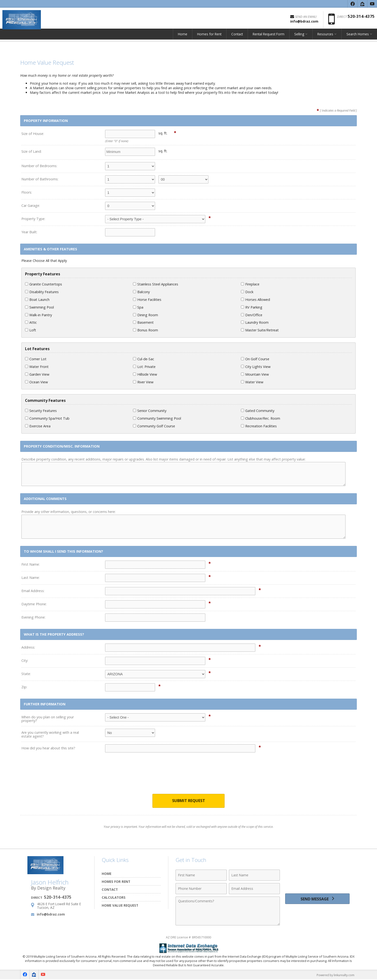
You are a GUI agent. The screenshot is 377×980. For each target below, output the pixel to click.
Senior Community (150, 411)
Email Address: (33, 591)
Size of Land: (31, 151)
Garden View (37, 374)
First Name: (31, 564)
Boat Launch (37, 300)
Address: (28, 647)
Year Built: (29, 232)
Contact (237, 37)
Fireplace (250, 284)
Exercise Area (38, 426)
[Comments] (228, 911)
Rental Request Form (269, 37)
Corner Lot (36, 359)
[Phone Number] (201, 889)
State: (26, 674)
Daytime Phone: (34, 604)
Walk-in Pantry (38, 315)
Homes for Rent (209, 37)
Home (183, 37)
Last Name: (31, 578)
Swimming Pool (39, 307)
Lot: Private (144, 367)
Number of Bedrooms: (39, 166)
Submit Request (189, 801)
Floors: (27, 192)
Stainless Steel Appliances (156, 284)
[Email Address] (254, 889)
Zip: (24, 687)
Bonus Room (145, 330)
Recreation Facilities (259, 426)
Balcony (141, 292)
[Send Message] (317, 900)
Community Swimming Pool (157, 418)
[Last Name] (254, 875)
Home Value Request (120, 906)
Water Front (37, 367)
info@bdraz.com (51, 914)
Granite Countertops (44, 284)
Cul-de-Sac (144, 359)
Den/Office (252, 315)
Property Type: (33, 219)
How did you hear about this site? (48, 748)
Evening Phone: (33, 617)
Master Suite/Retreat (260, 330)
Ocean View (36, 382)
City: (25, 661)
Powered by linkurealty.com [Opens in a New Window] (334, 975)
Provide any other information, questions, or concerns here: (69, 512)
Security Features (41, 411)
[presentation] (188, 776)
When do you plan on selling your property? (48, 719)
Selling (299, 37)
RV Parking (252, 307)
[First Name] (201, 875)
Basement (143, 322)
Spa (138, 307)
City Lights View (256, 367)
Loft (31, 330)
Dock (247, 292)
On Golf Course (255, 359)
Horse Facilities (147, 300)
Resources (325, 37)
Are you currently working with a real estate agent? (50, 734)
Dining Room (145, 315)
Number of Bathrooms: (40, 179)
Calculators (114, 898)
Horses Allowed (255, 300)
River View (143, 382)
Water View (252, 382)
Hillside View (145, 374)
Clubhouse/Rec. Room (261, 418)
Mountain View (255, 374)
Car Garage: (31, 205)
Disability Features (42, 292)
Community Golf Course (154, 426)
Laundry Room (255, 322)
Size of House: (33, 134)
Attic (31, 322)
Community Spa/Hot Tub (47, 418)
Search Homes (358, 37)
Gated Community (258, 411)
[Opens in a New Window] (352, 4)
